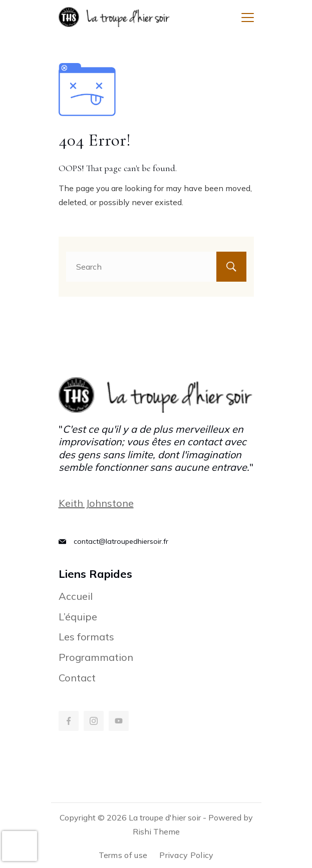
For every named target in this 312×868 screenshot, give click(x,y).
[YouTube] (119, 721)
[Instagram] (94, 721)
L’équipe (78, 617)
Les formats (86, 637)
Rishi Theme (156, 831)
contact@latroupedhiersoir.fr (121, 541)
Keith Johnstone (96, 503)
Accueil (76, 596)
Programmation (96, 657)
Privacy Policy (186, 855)
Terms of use (123, 855)
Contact (77, 678)
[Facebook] (69, 721)
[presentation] (20, 846)
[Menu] (248, 18)
